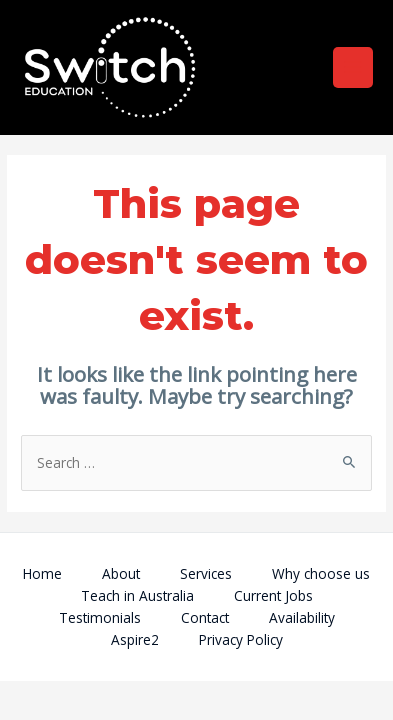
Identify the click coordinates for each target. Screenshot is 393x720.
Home (42, 573)
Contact (205, 617)
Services (206, 573)
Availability (302, 617)
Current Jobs (273, 595)
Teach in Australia (137, 595)
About (121, 573)
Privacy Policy (241, 639)
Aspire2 (135, 639)
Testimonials (100, 617)
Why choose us (321, 573)
